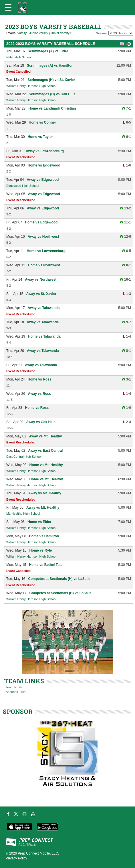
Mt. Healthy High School (23, 514)
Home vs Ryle (40, 550)
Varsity (22, 33)
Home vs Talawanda (44, 336)
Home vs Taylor (40, 137)
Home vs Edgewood (44, 165)
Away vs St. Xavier (41, 294)
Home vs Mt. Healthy (46, 465)
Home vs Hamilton (44, 536)
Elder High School (19, 57)
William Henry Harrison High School (31, 86)
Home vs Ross (40, 379)
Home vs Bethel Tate (46, 565)
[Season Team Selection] (121, 33)
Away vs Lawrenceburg (45, 151)
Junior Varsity (39, 33)
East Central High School (24, 457)
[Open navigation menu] (8, 7)
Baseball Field (16, 692)
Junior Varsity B (61, 33)
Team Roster (15, 687)
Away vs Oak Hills (41, 422)
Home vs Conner (42, 122)
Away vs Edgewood (43, 180)
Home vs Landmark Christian (52, 108)
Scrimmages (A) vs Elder (48, 51)
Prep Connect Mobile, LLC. (38, 853)
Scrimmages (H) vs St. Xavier (51, 80)
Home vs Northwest (44, 265)
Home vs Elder (39, 522)
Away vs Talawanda (44, 308)
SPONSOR (18, 712)
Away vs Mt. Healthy (45, 436)
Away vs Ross (40, 394)
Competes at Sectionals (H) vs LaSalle (59, 579)
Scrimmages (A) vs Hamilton (50, 66)
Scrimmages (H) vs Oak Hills (52, 94)
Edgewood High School (23, 186)
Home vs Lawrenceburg (46, 251)
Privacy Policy (16, 858)
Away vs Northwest (43, 237)
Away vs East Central (45, 451)
